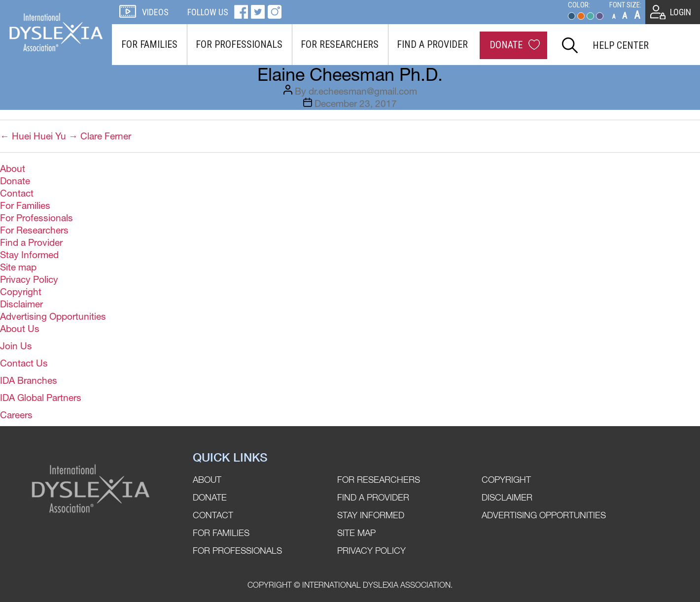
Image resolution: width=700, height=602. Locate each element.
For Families (149, 44)
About (13, 168)
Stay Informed (29, 255)
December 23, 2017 (356, 103)
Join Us (16, 346)
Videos (155, 12)
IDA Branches (29, 380)
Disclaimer (21, 304)
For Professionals (239, 44)
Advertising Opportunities (53, 316)
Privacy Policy (29, 279)
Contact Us (24, 363)
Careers (16, 415)
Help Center (621, 45)
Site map (18, 267)
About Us (20, 329)
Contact (17, 193)
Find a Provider (432, 44)
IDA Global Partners (41, 398)
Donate (506, 45)
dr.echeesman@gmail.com (363, 91)
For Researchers (340, 44)
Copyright (21, 292)
